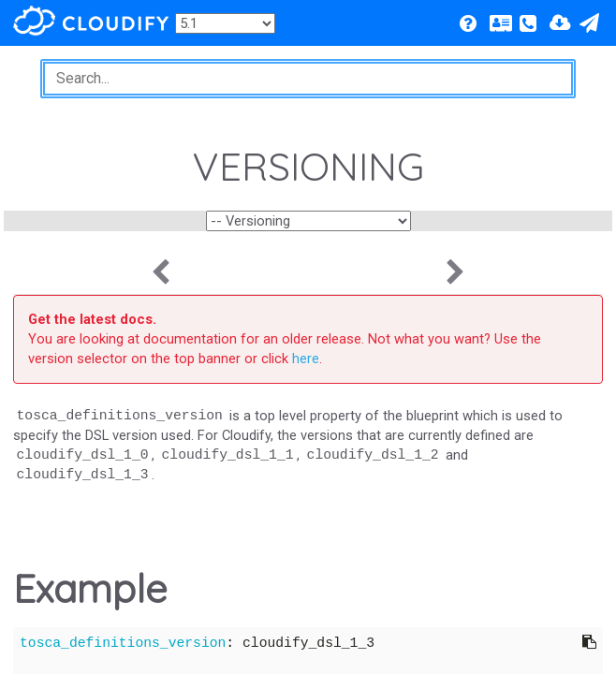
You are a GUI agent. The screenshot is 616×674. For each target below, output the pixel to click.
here (306, 359)
